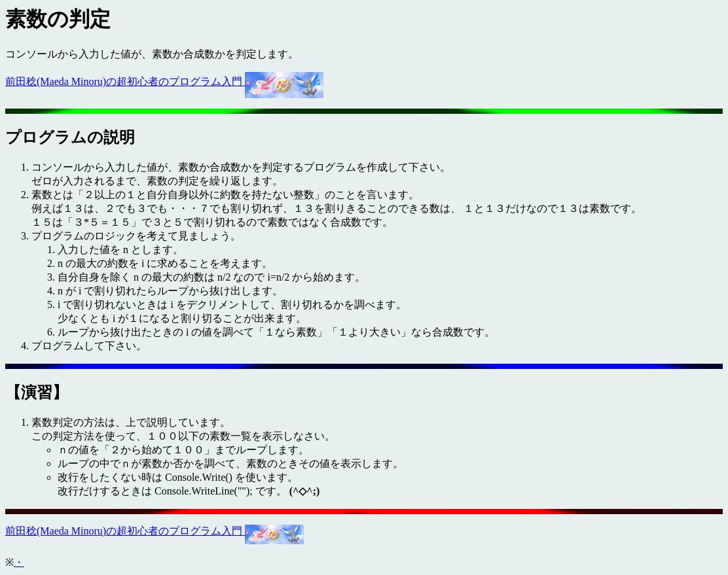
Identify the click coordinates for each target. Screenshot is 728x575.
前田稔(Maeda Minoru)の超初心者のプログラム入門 (164, 81)
